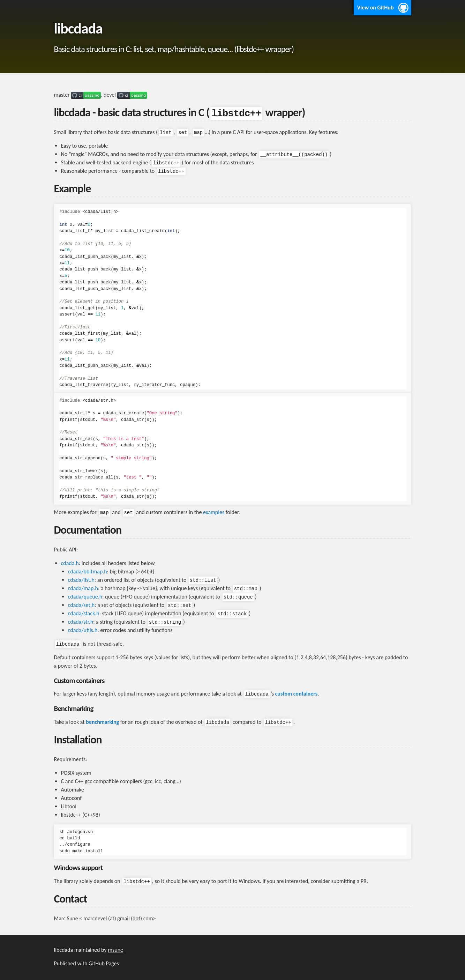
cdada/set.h (81, 605)
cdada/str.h (81, 622)
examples (214, 512)
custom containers (297, 694)
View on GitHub (376, 8)
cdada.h (70, 563)
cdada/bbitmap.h (88, 571)
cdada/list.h (81, 580)
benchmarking (102, 722)
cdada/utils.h (83, 630)
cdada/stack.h (84, 613)
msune (115, 950)
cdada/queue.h (85, 597)
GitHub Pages (104, 963)
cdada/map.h (83, 588)
